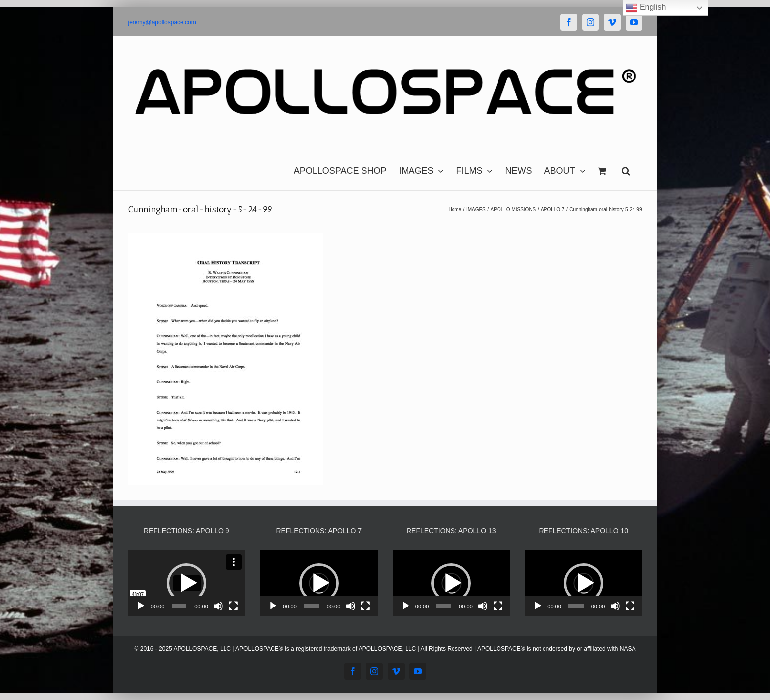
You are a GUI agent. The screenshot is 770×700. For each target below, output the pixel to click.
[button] (626, 168)
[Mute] (218, 606)
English (646, 8)
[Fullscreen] (233, 606)
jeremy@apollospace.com (162, 22)
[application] (187, 583)
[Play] (141, 606)
